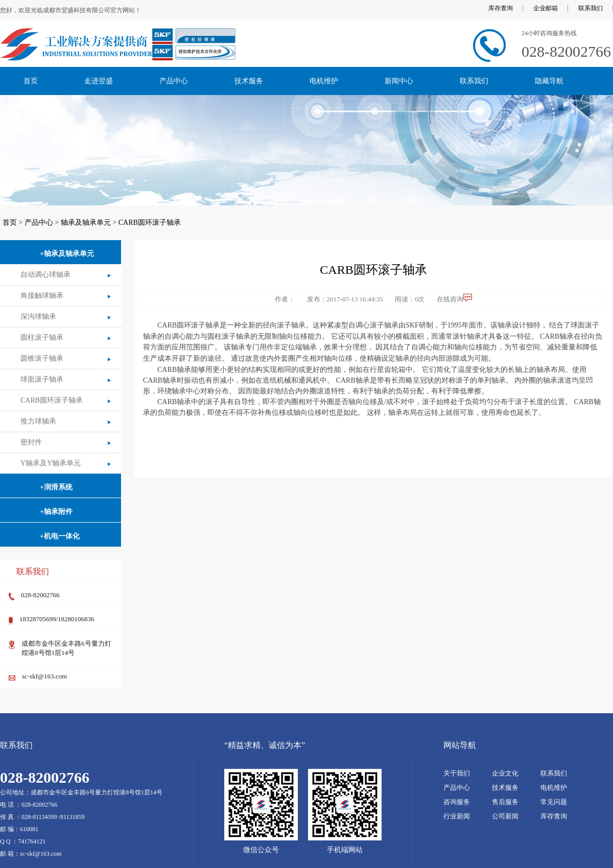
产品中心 (174, 81)
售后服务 (505, 802)
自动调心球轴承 (45, 275)
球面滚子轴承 (42, 379)
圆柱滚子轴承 (42, 337)
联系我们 (591, 8)
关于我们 (457, 773)
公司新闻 (505, 816)
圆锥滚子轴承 (42, 358)
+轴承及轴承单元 (67, 254)
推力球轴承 (38, 421)
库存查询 (501, 8)
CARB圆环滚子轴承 (150, 222)
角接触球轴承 (42, 296)
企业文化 (505, 773)
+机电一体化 (60, 536)
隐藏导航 (549, 81)
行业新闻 (457, 816)
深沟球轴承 (38, 316)
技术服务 (249, 81)
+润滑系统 (56, 487)
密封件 (31, 442)
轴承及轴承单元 (86, 222)
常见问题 (554, 802)
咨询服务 (457, 802)
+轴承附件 (56, 512)
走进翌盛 (99, 81)
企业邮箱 (546, 8)
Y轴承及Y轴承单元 (51, 463)
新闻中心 (399, 81)
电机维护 (324, 81)
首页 (31, 81)
